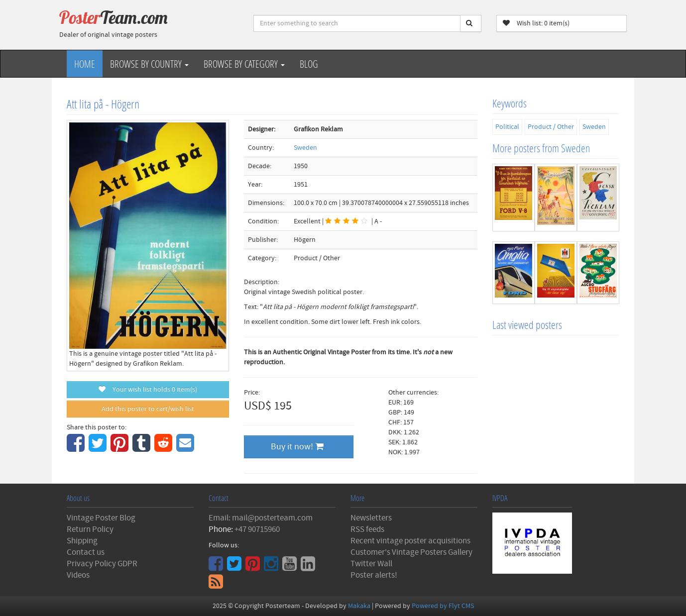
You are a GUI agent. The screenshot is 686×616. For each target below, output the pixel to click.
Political (507, 127)
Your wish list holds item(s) (148, 390)
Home (85, 64)
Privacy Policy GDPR (102, 564)
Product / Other (551, 127)
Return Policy (90, 529)
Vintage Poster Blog (101, 518)
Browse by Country (149, 64)
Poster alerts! (374, 575)
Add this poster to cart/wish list (148, 409)
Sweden (305, 148)
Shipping (82, 541)
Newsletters (371, 518)
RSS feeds (367, 529)
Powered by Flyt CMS (443, 606)
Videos (78, 575)
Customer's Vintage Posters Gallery (411, 552)
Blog (309, 64)
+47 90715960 (257, 529)
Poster (114, 17)
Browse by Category (244, 64)
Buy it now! (297, 447)
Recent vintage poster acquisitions (410, 541)
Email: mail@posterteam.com (261, 518)
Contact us (86, 552)
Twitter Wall (371, 564)
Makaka (359, 606)
